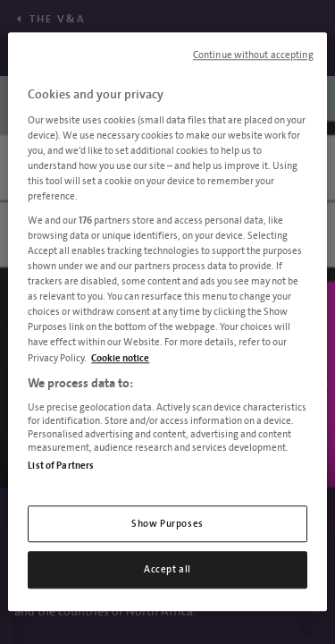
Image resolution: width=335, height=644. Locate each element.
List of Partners (61, 466)
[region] (167, 322)
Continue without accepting (253, 55)
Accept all (167, 570)
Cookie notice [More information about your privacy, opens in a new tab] (120, 358)
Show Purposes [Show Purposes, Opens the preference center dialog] (167, 524)
